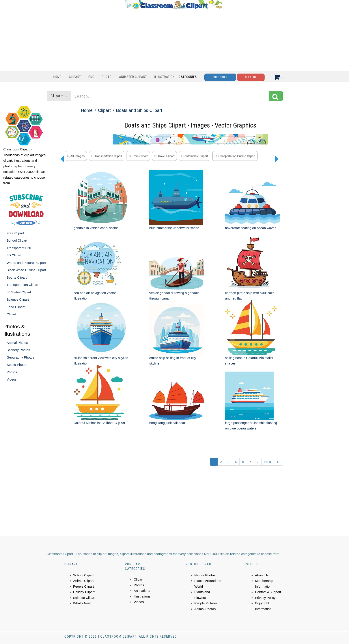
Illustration (164, 77)
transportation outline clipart (235, 156)
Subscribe (220, 77)
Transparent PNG (20, 248)
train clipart (138, 156)
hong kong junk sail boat (167, 423)
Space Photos (17, 365)
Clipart (75, 77)
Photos (12, 372)
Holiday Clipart (84, 592)
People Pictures (206, 603)
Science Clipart (18, 299)
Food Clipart (16, 307)
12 (278, 462)
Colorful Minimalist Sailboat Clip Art (99, 423)
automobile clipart (195, 156)
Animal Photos (17, 343)
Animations (142, 591)
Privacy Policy (265, 598)
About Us (262, 575)
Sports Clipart (17, 277)
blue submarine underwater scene (174, 228)
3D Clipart (14, 255)
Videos (12, 379)
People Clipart (84, 586)
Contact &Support (268, 592)
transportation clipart (107, 156)
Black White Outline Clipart (26, 270)
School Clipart (17, 240)
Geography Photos (20, 357)
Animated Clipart (133, 77)
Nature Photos (205, 575)
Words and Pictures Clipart (26, 263)
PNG (91, 77)
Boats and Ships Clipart (139, 110)
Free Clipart (15, 233)
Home (57, 77)
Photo (107, 77)
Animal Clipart (83, 581)
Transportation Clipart (22, 285)
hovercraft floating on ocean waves (251, 228)
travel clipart (164, 156)
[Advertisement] (174, 40)
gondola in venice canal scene (96, 228)
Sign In (251, 77)
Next (268, 462)
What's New (82, 603)
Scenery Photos (18, 350)
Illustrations (142, 596)
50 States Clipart (19, 292)
